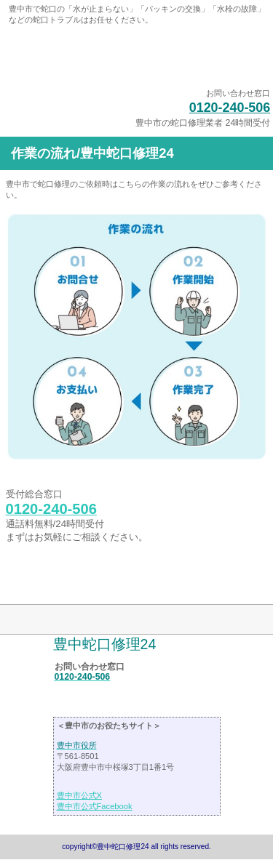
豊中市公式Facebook (95, 806)
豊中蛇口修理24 (137, 59)
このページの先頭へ (54, 582)
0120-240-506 (230, 108)
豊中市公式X (79, 795)
